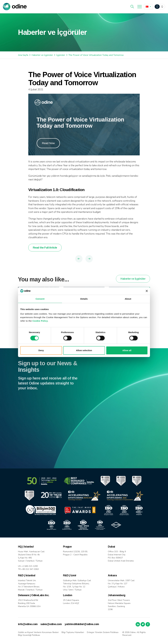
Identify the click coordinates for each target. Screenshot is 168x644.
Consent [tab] (40, 299)
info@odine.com (28, 624)
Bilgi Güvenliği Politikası (29, 635)
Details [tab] (84, 299)
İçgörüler (61, 55)
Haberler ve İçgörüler (42, 55)
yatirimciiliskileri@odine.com (82, 624)
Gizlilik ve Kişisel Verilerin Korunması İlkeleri (38, 632)
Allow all (127, 350)
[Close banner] (147, 291)
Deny (41, 350)
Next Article (89, 259)
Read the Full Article (45, 248)
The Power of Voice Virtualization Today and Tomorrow (96, 55)
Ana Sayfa (23, 55)
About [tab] (128, 299)
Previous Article (79, 259)
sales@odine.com (51, 624)
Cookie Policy (40, 321)
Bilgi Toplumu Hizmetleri (73, 632)
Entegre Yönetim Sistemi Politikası (103, 632)
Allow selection (84, 350)
